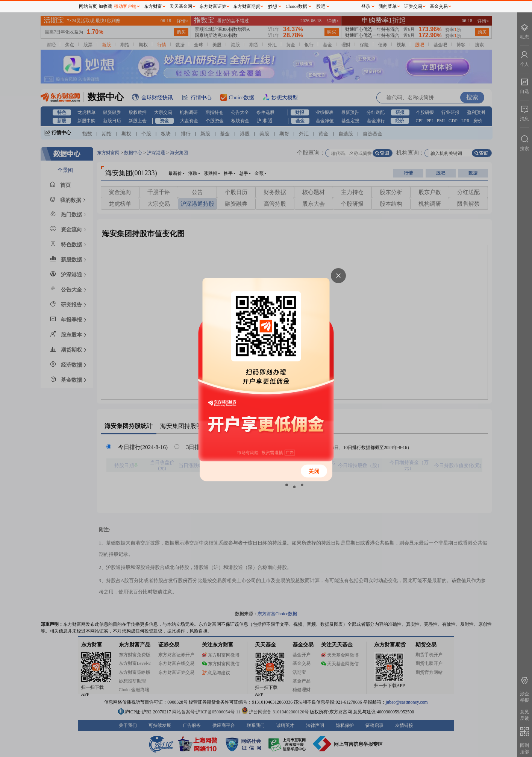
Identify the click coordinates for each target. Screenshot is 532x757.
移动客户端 (125, 6)
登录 (366, 6)
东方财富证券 (213, 6)
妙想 (273, 6)
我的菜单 (388, 6)
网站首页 (88, 6)
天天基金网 (181, 6)
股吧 (321, 6)
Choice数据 (297, 6)
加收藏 (105, 6)
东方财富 (153, 6)
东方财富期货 (247, 6)
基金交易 (439, 6)
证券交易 (413, 6)
